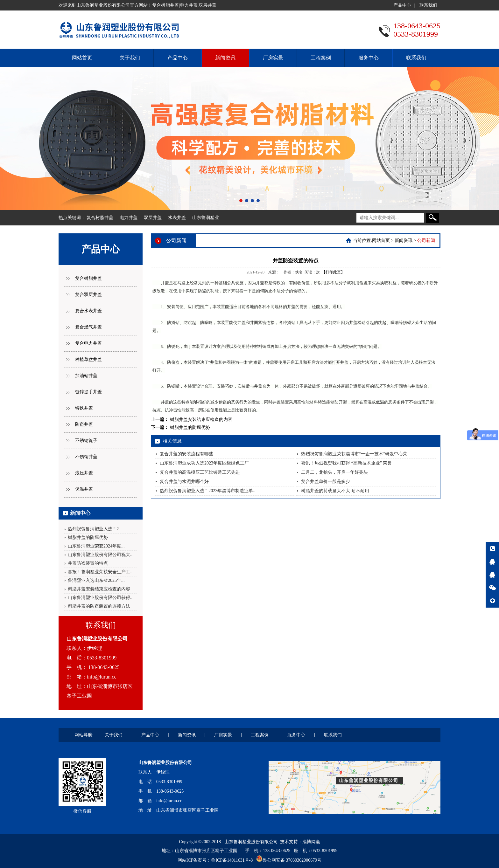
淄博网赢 (311, 842)
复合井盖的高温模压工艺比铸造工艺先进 (200, 472)
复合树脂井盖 (100, 218)
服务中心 (369, 58)
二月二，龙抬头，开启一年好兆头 (334, 472)
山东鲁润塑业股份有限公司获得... (101, 598)
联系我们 (428, 5)
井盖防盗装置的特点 (88, 563)
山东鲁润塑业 (206, 218)
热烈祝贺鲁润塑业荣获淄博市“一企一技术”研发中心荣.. (355, 454)
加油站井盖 (86, 376)
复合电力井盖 (88, 343)
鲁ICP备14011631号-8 (232, 860)
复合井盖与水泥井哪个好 (184, 482)
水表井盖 (177, 218)
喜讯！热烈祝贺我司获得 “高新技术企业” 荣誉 (346, 463)
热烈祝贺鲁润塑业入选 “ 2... (95, 529)
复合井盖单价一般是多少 (326, 482)
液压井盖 (84, 473)
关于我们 (130, 58)
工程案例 (321, 58)
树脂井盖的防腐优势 (88, 537)
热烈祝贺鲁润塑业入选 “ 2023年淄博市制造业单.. (207, 491)
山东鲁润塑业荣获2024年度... (96, 546)
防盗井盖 (84, 424)
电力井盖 (129, 218)
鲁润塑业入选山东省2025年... (96, 580)
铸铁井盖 (84, 408)
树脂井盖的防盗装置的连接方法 (99, 606)
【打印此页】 (333, 272)
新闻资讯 (225, 58)
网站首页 (82, 58)
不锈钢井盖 (86, 457)
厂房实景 (273, 58)
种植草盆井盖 (88, 359)
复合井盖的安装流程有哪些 (186, 454)
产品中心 (402, 5)
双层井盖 (153, 218)
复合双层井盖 (88, 295)
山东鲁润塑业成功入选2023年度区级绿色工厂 (204, 463)
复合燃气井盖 (88, 327)
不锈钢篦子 (86, 441)
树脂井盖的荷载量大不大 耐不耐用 (335, 491)
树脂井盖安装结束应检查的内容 (99, 589)
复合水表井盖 (88, 311)
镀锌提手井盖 (88, 392)
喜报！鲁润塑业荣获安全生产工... (101, 572)
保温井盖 (84, 489)
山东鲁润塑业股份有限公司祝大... (101, 555)
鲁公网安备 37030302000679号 (292, 860)
